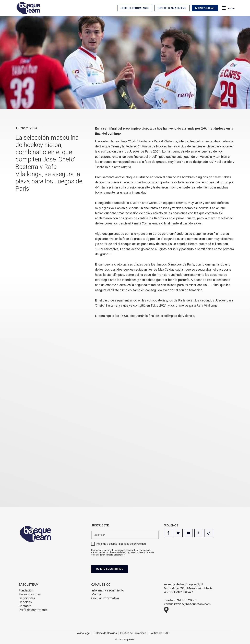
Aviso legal (84, 633)
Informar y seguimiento (108, 590)
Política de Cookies (105, 633)
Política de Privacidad (133, 633)
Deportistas (27, 598)
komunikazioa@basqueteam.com (187, 604)
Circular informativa (105, 598)
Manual (96, 594)
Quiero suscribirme (110, 569)
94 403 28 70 (187, 600)
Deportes (25, 602)
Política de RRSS (159, 633)
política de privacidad (133, 544)
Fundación (26, 590)
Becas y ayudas (205, 8)
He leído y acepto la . (121, 544)
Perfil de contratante (135, 8)
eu (233, 8)
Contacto (25, 606)
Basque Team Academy (172, 8)
